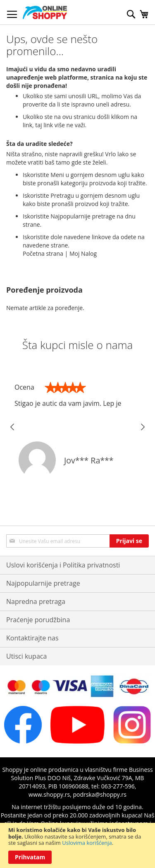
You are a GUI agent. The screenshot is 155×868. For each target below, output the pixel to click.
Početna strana (43, 253)
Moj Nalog (83, 253)
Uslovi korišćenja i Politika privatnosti (63, 565)
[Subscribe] (129, 541)
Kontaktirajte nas (32, 638)
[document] (77, 845)
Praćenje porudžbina (38, 620)
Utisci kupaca (26, 656)
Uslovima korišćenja (87, 843)
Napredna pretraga (36, 601)
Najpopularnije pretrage (43, 583)
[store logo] (45, 12)
